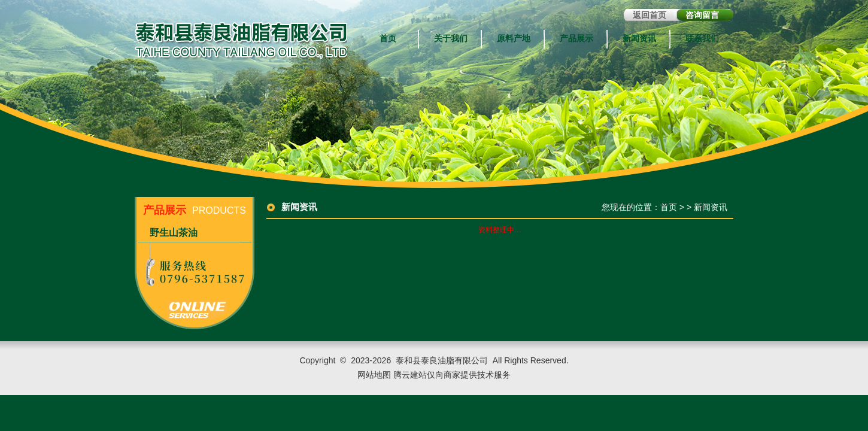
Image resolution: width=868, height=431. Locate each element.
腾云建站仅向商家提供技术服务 (452, 375)
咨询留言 (702, 15)
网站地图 (374, 375)
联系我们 (702, 39)
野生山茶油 (174, 233)
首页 (388, 39)
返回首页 (650, 15)
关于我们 (451, 39)
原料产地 (514, 39)
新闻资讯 (639, 39)
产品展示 (576, 39)
